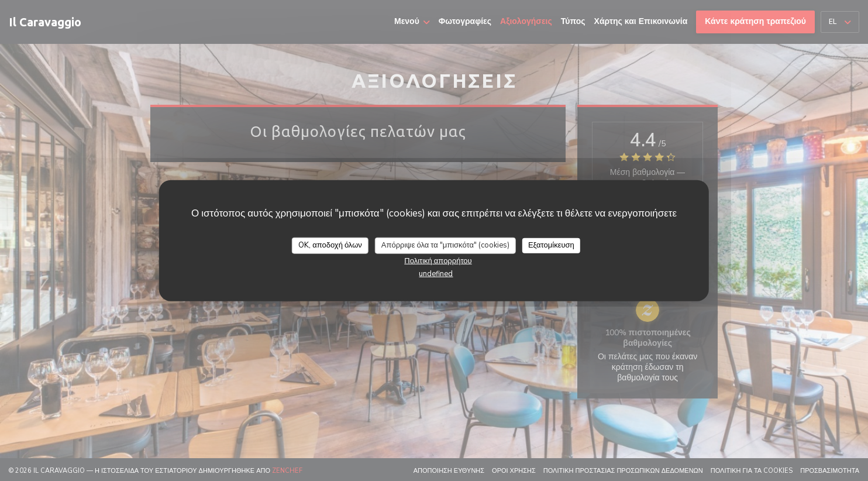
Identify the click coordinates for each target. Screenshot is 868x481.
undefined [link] (436, 273)
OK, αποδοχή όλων (330, 245)
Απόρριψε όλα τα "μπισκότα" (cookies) (445, 245)
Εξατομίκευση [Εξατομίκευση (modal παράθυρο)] (551, 245)
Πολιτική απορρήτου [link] (438, 260)
